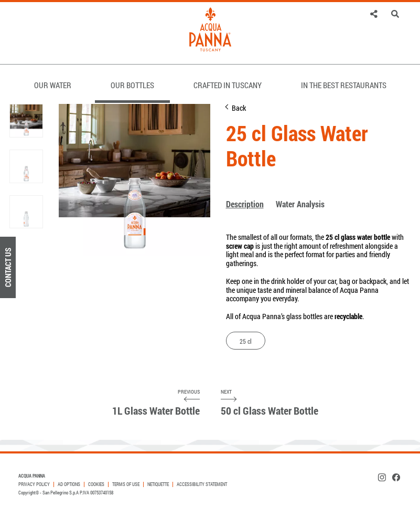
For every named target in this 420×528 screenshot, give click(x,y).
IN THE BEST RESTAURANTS (344, 85)
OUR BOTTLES (132, 85)
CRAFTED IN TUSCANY (228, 85)
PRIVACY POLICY (34, 484)
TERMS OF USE (126, 484)
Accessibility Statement (202, 484)
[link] (374, 14)
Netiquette (158, 484)
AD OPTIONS (69, 484)
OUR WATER (53, 85)
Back (239, 108)
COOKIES (96, 484)
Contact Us (8, 267)
